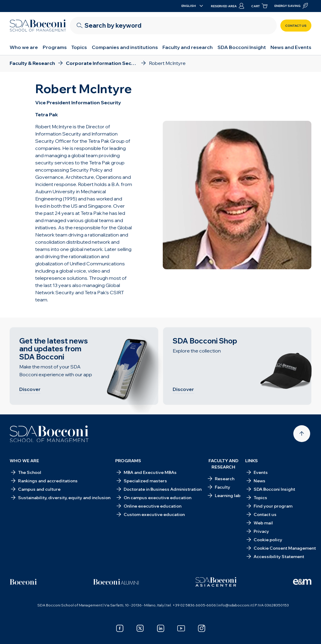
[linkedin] (161, 628)
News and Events (291, 47)
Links (252, 461)
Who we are (24, 47)
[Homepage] (49, 434)
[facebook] (120, 628)
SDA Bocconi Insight (242, 47)
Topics (79, 47)
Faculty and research (188, 47)
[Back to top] (302, 434)
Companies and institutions (125, 47)
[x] (140, 628)
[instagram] (202, 628)
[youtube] (181, 628)
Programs (55, 47)
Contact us (296, 26)
